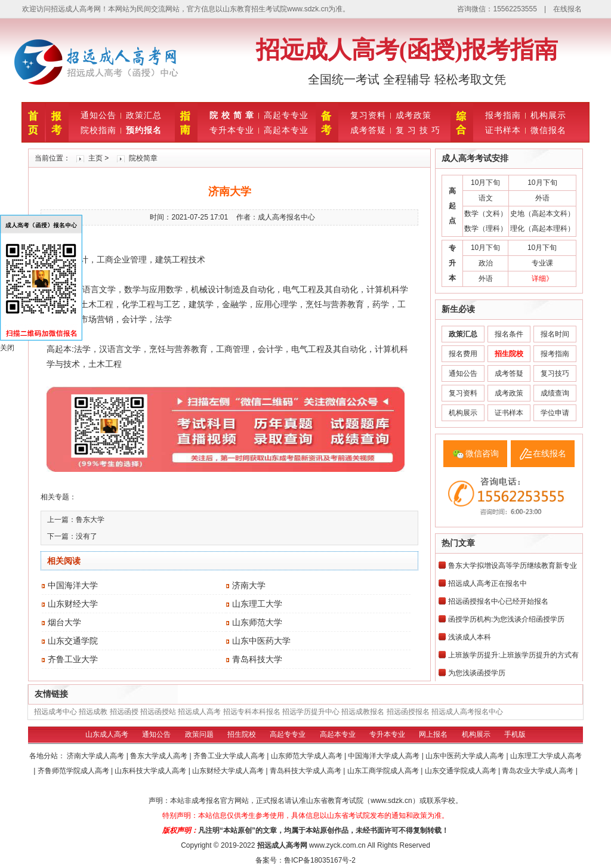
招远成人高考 (199, 712)
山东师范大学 (257, 622)
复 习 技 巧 (418, 130)
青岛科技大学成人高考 (306, 771)
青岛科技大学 (257, 659)
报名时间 (555, 334)
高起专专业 (286, 115)
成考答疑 (368, 130)
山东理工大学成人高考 (546, 756)
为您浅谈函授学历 (477, 673)
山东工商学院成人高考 (384, 771)
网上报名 (433, 734)
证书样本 (503, 130)
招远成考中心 (55, 712)
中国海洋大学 (73, 585)
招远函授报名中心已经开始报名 (498, 601)
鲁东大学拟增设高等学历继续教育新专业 (513, 566)
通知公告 (98, 115)
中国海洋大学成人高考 (385, 756)
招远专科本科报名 (252, 712)
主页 (95, 158)
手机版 (515, 734)
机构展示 (548, 115)
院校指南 (98, 130)
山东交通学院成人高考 (462, 771)
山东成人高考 (107, 734)
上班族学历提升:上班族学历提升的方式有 (513, 655)
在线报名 (567, 9)
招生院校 (242, 734)
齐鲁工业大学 (73, 659)
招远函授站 (158, 712)
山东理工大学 (257, 604)
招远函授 (124, 712)
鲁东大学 (90, 520)
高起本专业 (286, 130)
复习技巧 (555, 373)
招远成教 (93, 712)
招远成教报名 (363, 712)
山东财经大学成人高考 (229, 771)
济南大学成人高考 (96, 756)
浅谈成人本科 (470, 637)
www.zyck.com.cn (337, 845)
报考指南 (503, 115)
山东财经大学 (73, 604)
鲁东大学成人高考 (160, 756)
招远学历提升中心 (311, 712)
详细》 (542, 279)
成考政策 (413, 115)
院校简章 (143, 158)
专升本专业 (232, 130)
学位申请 (555, 413)
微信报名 (548, 130)
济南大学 (249, 585)
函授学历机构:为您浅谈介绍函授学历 (506, 619)
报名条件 (509, 334)
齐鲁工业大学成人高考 (230, 756)
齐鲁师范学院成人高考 (74, 771)
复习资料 (368, 115)
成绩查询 (555, 393)
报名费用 (463, 354)
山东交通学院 (73, 641)
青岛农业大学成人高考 (539, 771)
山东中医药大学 (261, 641)
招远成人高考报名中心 (467, 712)
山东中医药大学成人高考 (466, 756)
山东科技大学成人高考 (151, 771)
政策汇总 (144, 115)
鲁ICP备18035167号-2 (320, 860)
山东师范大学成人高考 (308, 756)
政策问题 (199, 734)
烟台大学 (64, 622)
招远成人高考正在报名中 (487, 583)
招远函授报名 (408, 712)
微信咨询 (482, 453)
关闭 (7, 348)
